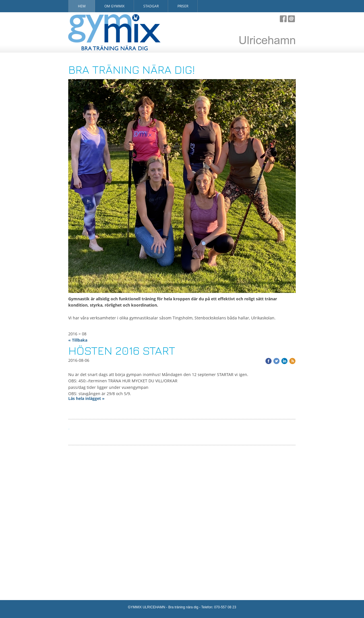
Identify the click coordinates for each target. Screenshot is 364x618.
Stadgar (151, 6)
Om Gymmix (114, 6)
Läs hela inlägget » (86, 398)
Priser (183, 6)
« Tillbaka (78, 340)
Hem (82, 6)
